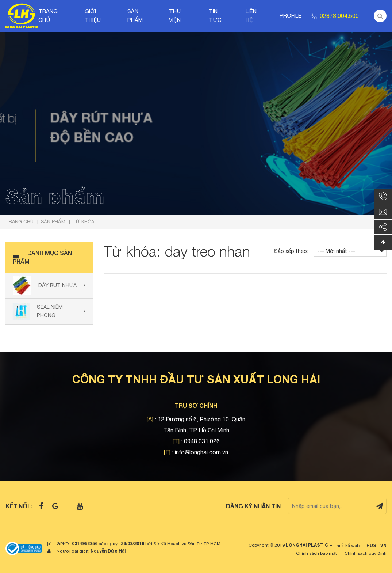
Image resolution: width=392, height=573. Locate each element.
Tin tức (215, 16)
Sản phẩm (135, 16)
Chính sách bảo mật (316, 553)
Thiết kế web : (348, 546)
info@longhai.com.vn (201, 452)
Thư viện (175, 16)
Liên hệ (251, 16)
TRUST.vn (375, 545)
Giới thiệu (93, 16)
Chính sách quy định (366, 553)
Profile (291, 16)
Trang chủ (48, 16)
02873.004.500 (339, 16)
